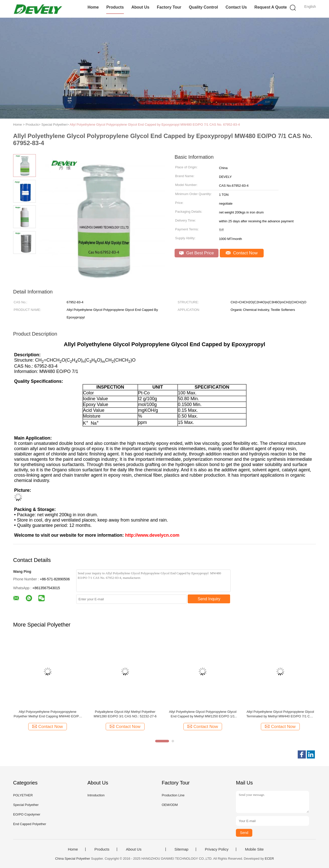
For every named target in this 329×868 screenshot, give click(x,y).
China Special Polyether (73, 859)
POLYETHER (23, 795)
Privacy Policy (217, 849)
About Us (140, 7)
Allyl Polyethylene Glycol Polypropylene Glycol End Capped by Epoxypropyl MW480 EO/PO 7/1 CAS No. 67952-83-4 (155, 125)
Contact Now (242, 253)
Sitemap (182, 849)
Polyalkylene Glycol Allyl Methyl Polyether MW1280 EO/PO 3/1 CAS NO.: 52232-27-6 (125, 714)
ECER (269, 859)
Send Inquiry (209, 599)
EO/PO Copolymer (27, 814)
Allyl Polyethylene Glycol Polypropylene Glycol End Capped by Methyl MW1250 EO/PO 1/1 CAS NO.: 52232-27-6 (203, 714)
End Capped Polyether (30, 824)
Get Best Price (196, 253)
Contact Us (236, 7)
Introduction (96, 795)
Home (93, 7)
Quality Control (203, 7)
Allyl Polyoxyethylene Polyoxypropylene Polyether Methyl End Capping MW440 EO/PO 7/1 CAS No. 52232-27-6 (48, 714)
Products (115, 7)
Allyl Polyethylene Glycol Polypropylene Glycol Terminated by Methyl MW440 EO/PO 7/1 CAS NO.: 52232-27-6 (280, 714)
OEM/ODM (170, 805)
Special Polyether (26, 805)
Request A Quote (271, 7)
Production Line (173, 795)
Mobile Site (254, 849)
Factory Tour (169, 7)
